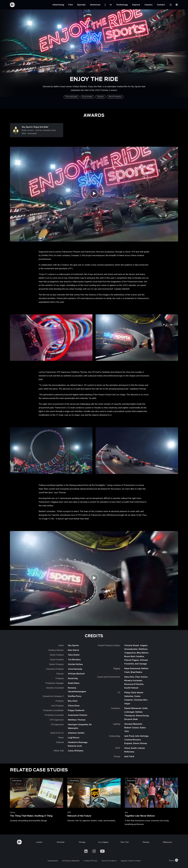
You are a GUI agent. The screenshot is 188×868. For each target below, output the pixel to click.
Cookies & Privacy (90, 861)
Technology (122, 5)
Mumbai (146, 842)
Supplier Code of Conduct (131, 861)
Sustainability (53, 861)
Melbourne (167, 842)
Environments (87, 97)
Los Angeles (103, 842)
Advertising (58, 5)
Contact (161, 5)
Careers (149, 5)
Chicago (82, 842)
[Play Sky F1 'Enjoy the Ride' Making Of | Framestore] (94, 578)
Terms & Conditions (109, 861)
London (39, 842)
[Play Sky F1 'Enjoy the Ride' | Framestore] (94, 194)
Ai (111, 5)
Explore (136, 5)
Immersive (95, 5)
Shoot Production (115, 97)
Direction (100, 97)
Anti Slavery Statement (71, 861)
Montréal (61, 842)
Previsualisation (72, 97)
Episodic (81, 5)
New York (125, 842)
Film (71, 5)
